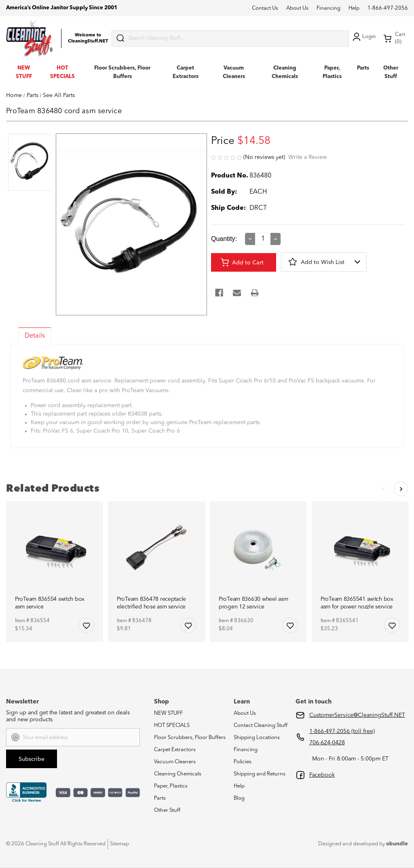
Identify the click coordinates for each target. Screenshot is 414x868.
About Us (297, 8)
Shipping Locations (257, 738)
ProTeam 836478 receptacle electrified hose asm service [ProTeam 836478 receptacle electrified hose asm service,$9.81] (151, 603)
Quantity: (224, 239)
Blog (239, 798)
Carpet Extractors (175, 750)
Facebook (322, 775)
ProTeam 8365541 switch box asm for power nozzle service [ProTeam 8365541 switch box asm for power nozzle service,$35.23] (357, 603)
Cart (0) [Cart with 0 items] (394, 38)
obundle (397, 844)
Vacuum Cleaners (175, 762)
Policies (243, 762)
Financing (328, 8)
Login (363, 37)
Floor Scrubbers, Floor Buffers (190, 738)
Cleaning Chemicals (178, 774)
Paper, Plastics (171, 786)
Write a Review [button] (307, 157)
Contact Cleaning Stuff (261, 725)
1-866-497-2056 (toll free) (342, 731)
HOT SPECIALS (172, 725)
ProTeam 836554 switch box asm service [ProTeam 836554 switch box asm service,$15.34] (50, 603)
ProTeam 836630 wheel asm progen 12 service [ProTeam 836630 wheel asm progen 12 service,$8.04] (253, 603)
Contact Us (265, 8)
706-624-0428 (327, 743)
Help (354, 8)
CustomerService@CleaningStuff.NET (357, 715)
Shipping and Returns (260, 774)
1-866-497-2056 (388, 8)
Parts (363, 68)
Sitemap (119, 844)
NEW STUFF (168, 713)
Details (35, 336)
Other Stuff (167, 810)
